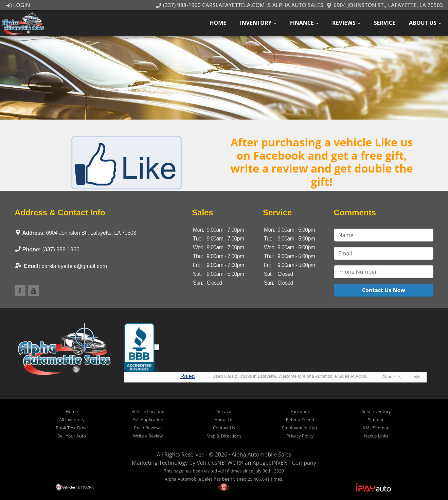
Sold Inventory (376, 411)
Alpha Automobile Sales (262, 454)
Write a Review (148, 436)
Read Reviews (148, 428)
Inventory (258, 23)
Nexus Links (376, 436)
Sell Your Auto (72, 436)
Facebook (300, 411)
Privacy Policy (300, 436)
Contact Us (224, 428)
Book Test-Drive (72, 428)
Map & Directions (224, 436)
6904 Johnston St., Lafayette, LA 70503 (385, 5)
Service (385, 23)
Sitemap (376, 419)
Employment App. (300, 428)
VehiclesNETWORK (220, 463)
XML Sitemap (376, 428)
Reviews (346, 23)
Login (18, 5)
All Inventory (72, 419)
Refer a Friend (300, 419)
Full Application (148, 419)
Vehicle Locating (148, 411)
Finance (304, 23)
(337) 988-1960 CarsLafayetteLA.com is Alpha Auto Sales (240, 5)
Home (218, 23)
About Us (425, 23)
